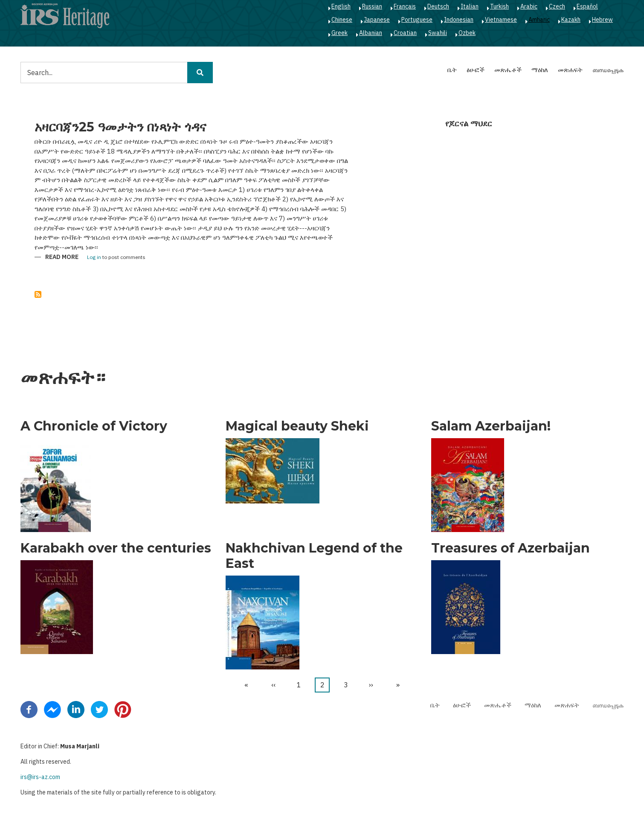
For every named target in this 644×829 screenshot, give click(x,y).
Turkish (499, 6)
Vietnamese (501, 20)
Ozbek (467, 33)
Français (405, 6)
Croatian (405, 33)
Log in (94, 257)
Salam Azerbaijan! (491, 426)
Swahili (438, 33)
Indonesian (459, 20)
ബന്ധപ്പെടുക (608, 70)
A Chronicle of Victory (94, 426)
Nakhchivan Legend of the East (314, 556)
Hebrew (602, 20)
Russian (372, 6)
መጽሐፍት (570, 70)
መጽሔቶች (508, 70)
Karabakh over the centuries (116, 548)
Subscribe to (38, 294)
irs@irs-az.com (40, 777)
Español (587, 6)
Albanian (371, 33)
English (341, 6)
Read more (62, 257)
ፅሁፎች (476, 70)
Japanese (377, 20)
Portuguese (417, 20)
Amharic (539, 20)
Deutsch (438, 6)
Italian (470, 6)
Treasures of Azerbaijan (511, 548)
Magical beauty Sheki (297, 426)
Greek (339, 33)
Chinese (342, 20)
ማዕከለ (540, 70)
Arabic (529, 6)
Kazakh (571, 20)
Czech (557, 6)
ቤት (452, 70)
